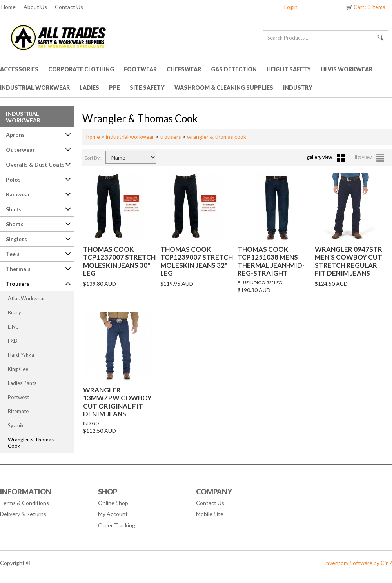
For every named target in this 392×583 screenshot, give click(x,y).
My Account (113, 514)
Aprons (15, 135)
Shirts (14, 209)
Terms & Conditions (24, 503)
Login (291, 7)
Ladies (89, 88)
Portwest (18, 397)
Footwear (140, 69)
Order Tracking (117, 525)
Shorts (15, 224)
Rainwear (18, 194)
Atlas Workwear (26, 298)
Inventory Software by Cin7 (358, 563)
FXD (13, 341)
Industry (298, 88)
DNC (13, 327)
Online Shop (113, 503)
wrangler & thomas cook (217, 137)
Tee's (13, 254)
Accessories (19, 69)
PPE (114, 88)
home (93, 137)
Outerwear (20, 150)
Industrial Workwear (35, 88)
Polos (13, 179)
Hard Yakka (21, 355)
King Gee (18, 369)
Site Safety (147, 88)
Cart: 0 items (365, 7)
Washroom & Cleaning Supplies (224, 88)
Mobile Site (210, 514)
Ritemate (18, 411)
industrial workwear (130, 137)
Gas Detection (234, 69)
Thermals (18, 269)
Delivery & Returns (23, 514)
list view (369, 157)
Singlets (16, 239)
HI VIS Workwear (347, 69)
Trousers (18, 284)
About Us (35, 7)
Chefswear (184, 69)
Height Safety (289, 69)
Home (8, 7)
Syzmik (16, 425)
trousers (171, 137)
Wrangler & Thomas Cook (31, 443)
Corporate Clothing (81, 69)
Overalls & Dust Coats (35, 164)
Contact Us (69, 7)
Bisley (15, 312)
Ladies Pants (22, 383)
